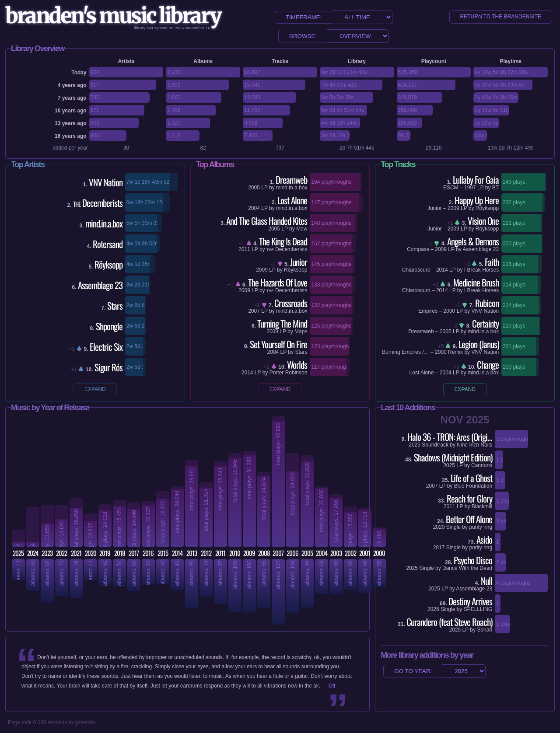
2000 (450, 311)
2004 (254, 208)
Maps (301, 332)
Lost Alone (422, 373)
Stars (301, 352)
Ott (332, 686)
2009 (262, 270)
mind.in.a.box (292, 188)
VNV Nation (485, 311)
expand (95, 389)
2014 (247, 373)
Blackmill (482, 506)
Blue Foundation (473, 486)
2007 (254, 311)
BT (495, 188)
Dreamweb (421, 332)
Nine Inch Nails (474, 445)
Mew (302, 229)
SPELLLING (478, 609)
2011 (244, 249)
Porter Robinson (289, 373)
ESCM (451, 188)
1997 (470, 188)
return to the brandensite (501, 17)
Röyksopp (296, 270)
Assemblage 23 (481, 249)
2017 (439, 548)
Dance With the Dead (467, 568)
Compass (418, 249)
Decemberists (287, 249)
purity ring (481, 527)
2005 (254, 188)
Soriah (485, 630)
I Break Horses (481, 270)
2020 (439, 527)
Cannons (482, 465)
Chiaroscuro (416, 270)
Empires (428, 311)
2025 (415, 445)
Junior (435, 208)
